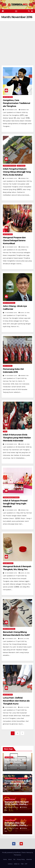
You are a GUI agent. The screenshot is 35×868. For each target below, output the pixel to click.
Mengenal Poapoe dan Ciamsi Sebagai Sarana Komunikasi (14, 240)
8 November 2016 (11, 707)
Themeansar (17, 855)
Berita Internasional (9, 303)
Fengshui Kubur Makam (10, 166)
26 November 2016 (11, 110)
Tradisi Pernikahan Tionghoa (11, 497)
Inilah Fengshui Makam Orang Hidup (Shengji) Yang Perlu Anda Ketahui (17, 172)
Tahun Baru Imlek (23, 778)
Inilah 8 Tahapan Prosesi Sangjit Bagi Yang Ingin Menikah (15, 504)
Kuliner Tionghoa (8, 563)
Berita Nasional (8, 366)
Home (5, 859)
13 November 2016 (11, 444)
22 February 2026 (13, 765)
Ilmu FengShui (21, 166)
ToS (14, 859)
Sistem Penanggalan (11, 778)
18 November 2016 (11, 247)
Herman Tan (24, 110)
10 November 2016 (11, 573)
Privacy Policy (21, 859)
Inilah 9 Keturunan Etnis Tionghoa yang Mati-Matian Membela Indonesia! (17, 438)
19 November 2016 (11, 178)
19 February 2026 (13, 786)
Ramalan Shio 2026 (10, 799)
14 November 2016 (11, 376)
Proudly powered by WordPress (12, 852)
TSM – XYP (24, 864)
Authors (10, 864)
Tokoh (5, 431)
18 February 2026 (13, 807)
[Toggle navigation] (16, 11)
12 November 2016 (11, 510)
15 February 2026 (13, 828)
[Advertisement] (17, 40)
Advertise (29, 859)
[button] (29, 11)
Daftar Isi (17, 864)
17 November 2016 (11, 313)
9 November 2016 (11, 639)
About (10, 859)
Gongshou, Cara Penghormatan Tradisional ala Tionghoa (16, 103)
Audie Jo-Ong (24, 313)
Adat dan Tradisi (8, 97)
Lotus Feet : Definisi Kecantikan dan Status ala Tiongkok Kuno (16, 701)
